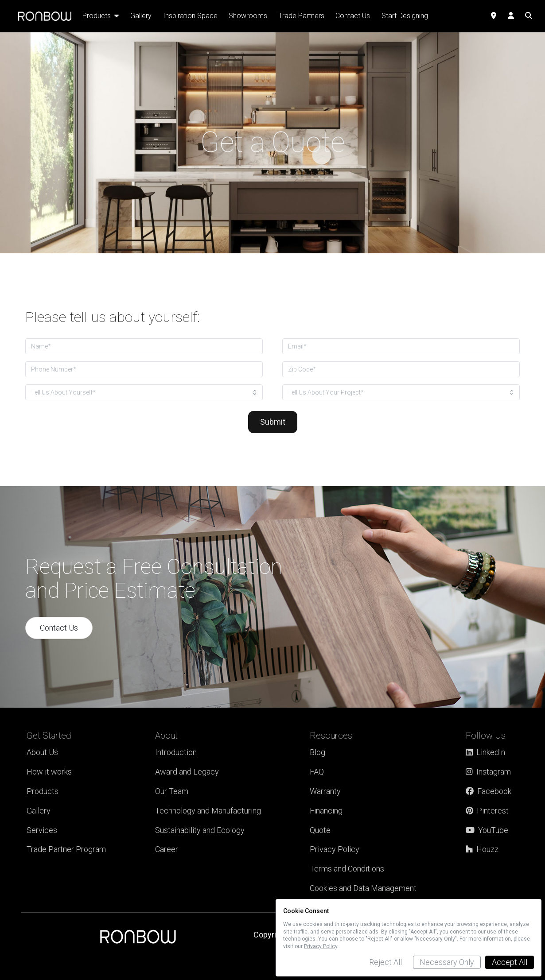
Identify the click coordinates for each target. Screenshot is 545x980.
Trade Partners (302, 16)
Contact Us (59, 628)
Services (42, 830)
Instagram (488, 772)
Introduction (176, 752)
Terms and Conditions (347, 869)
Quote (320, 830)
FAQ (317, 772)
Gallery (39, 811)
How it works (49, 772)
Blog (317, 752)
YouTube (487, 830)
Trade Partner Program (66, 849)
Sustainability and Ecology (200, 830)
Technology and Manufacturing (208, 811)
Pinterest (487, 811)
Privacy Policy (335, 849)
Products (43, 791)
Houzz (482, 849)
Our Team (172, 791)
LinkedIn (485, 752)
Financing (326, 811)
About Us (42, 752)
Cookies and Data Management (363, 888)
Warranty (325, 791)
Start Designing (405, 16)
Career (167, 849)
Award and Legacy (187, 772)
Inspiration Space (190, 16)
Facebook (489, 791)
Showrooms (248, 16)
